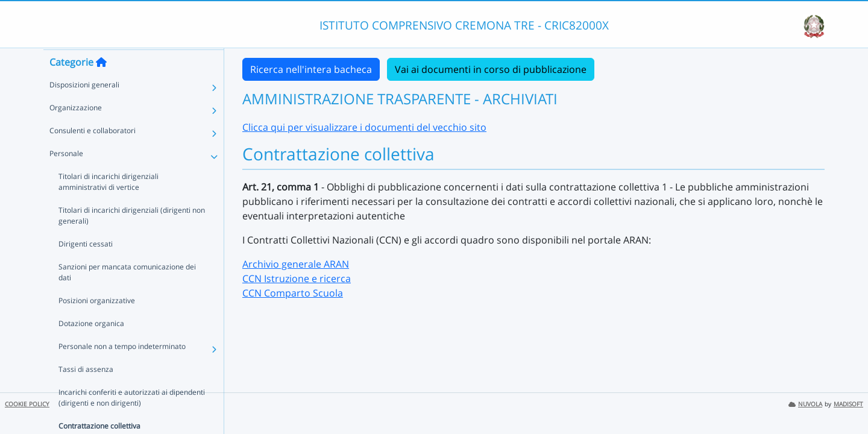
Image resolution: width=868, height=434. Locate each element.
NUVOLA (805, 404)
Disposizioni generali (84, 108)
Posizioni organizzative (97, 323)
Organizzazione (76, 131)
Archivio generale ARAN (296, 264)
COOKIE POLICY (27, 404)
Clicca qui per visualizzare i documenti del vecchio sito (364, 127)
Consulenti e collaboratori (93, 153)
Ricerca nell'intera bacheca (311, 69)
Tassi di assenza (86, 392)
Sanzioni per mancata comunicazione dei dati (127, 295)
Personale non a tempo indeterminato (122, 369)
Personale (66, 176)
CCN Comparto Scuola (293, 293)
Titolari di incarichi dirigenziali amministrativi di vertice (134, 205)
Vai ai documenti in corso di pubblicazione (491, 69)
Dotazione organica (91, 346)
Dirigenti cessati (86, 267)
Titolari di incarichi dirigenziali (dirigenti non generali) (132, 238)
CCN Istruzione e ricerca (297, 278)
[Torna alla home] (101, 85)
